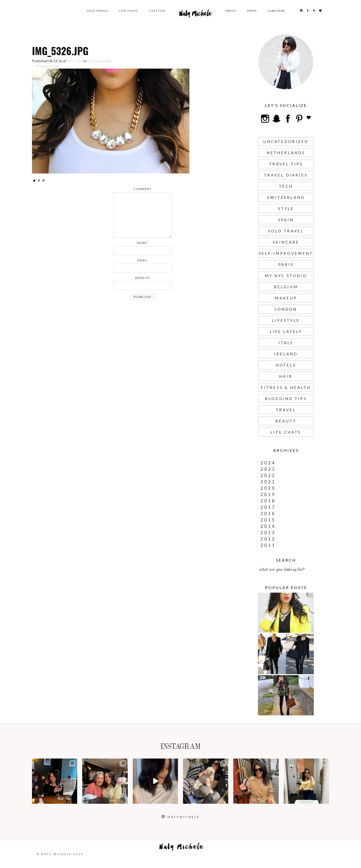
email (142, 260)
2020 (268, 488)
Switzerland (286, 197)
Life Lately (286, 332)
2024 (268, 463)
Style (286, 209)
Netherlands (286, 153)
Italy (286, 343)
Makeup (286, 298)
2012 (268, 539)
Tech (286, 186)
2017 (268, 507)
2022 (268, 475)
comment (143, 189)
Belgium (286, 287)
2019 (268, 494)
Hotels (286, 365)
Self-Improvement (286, 253)
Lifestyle (157, 11)
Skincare (286, 242)
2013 (268, 533)
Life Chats (129, 11)
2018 (268, 501)
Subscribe (277, 11)
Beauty (286, 421)
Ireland (286, 354)
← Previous (41, 66)
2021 (268, 482)
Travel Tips (286, 164)
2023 (268, 469)
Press (252, 11)
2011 (268, 545)
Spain (286, 220)
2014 (268, 526)
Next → (57, 66)
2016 (268, 514)
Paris (286, 264)
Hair (286, 376)
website (143, 278)
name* (143, 243)
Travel (286, 410)
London (286, 309)
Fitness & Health (286, 387)
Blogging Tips (286, 399)
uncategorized (286, 141)
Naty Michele (195, 15)
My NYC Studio (286, 276)
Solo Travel (97, 11)
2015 (268, 520)
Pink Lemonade (99, 61)
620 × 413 (75, 61)
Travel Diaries (286, 175)
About (231, 11)
